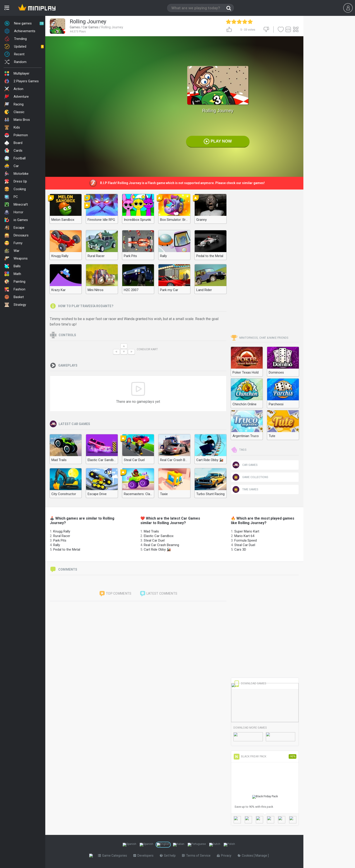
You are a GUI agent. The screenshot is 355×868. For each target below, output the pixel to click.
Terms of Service (197, 856)
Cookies (247, 856)
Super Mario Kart (247, 531)
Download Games (250, 683)
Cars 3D (240, 549)
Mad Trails (151, 531)
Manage (263, 856)
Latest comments (158, 594)
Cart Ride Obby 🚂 (157, 549)
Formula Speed (246, 540)
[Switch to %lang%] (130, 845)
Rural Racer (62, 536)
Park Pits (60, 540)
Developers (144, 856)
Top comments (115, 594)
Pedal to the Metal (67, 549)
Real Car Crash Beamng (161, 545)
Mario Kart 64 (244, 536)
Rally (57, 545)
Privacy (225, 856)
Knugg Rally (62, 531)
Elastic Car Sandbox (159, 536)
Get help (169, 856)
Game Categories (113, 856)
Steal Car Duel (154, 540)
